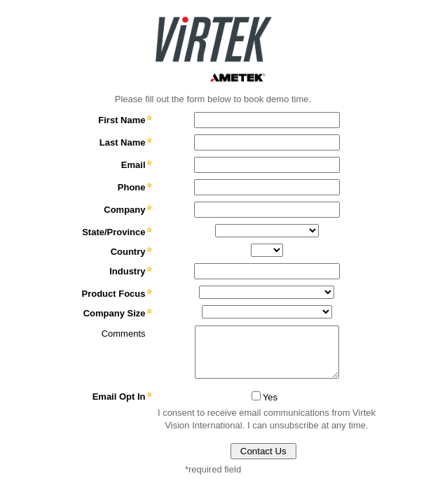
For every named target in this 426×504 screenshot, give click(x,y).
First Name (122, 120)
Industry (127, 271)
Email (133, 165)
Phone (132, 187)
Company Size (115, 313)
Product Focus (113, 294)
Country (128, 252)
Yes (270, 397)
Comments (124, 334)
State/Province (114, 232)
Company (124, 210)
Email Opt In (119, 397)
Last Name (123, 142)
